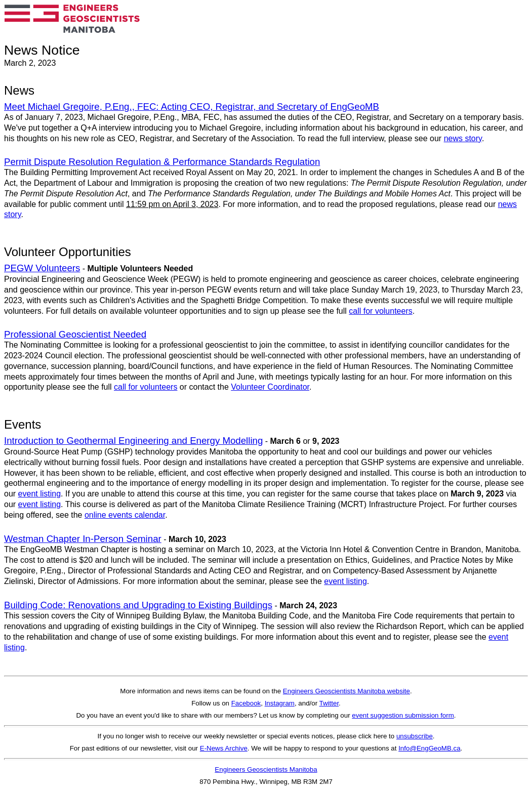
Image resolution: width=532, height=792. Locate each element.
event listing (40, 494)
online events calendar (125, 515)
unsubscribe (415, 736)
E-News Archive (224, 748)
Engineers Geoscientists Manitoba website (346, 691)
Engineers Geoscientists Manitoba (266, 769)
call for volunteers (380, 311)
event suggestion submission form (403, 715)
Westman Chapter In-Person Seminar (83, 539)
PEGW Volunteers (42, 268)
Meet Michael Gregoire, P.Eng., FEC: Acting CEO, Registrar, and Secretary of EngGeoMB (192, 107)
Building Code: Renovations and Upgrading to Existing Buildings (138, 605)
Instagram (280, 703)
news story (463, 138)
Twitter (329, 703)
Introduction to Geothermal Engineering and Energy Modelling (133, 441)
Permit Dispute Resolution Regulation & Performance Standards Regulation (162, 162)
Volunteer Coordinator (270, 387)
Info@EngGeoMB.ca (429, 748)
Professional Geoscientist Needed (75, 334)
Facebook (246, 703)
